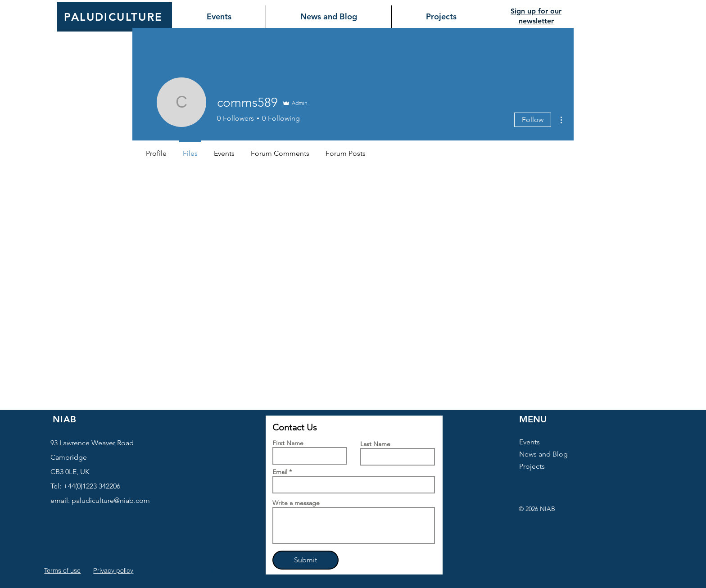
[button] (213, 571)
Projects (532, 466)
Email (280, 472)
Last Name (375, 444)
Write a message (296, 503)
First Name (288, 443)
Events (529, 442)
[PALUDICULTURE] (114, 17)
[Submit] (305, 560)
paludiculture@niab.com (111, 500)
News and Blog (543, 454)
